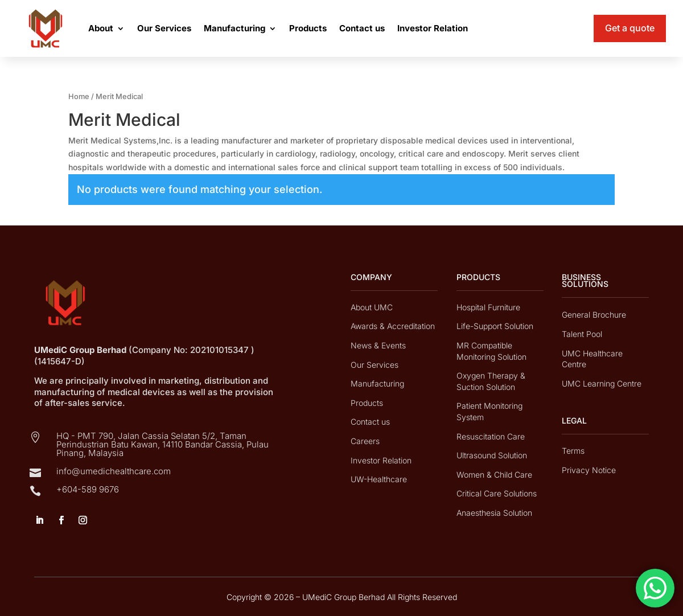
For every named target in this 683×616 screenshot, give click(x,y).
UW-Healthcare (379, 479)
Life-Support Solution (495, 326)
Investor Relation (433, 28)
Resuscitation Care (491, 436)
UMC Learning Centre (602, 383)
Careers (365, 441)
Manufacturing (234, 28)
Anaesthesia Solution (494, 513)
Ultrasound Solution (492, 455)
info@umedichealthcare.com (114, 471)
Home (79, 96)
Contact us (362, 28)
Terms (573, 451)
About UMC (372, 307)
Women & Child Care (494, 475)
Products (308, 28)
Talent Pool (582, 334)
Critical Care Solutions (497, 493)
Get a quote (630, 28)
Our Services (164, 28)
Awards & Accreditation (393, 326)
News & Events (378, 345)
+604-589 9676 (88, 489)
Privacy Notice (589, 470)
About (101, 28)
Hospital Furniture (488, 307)
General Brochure (594, 315)
